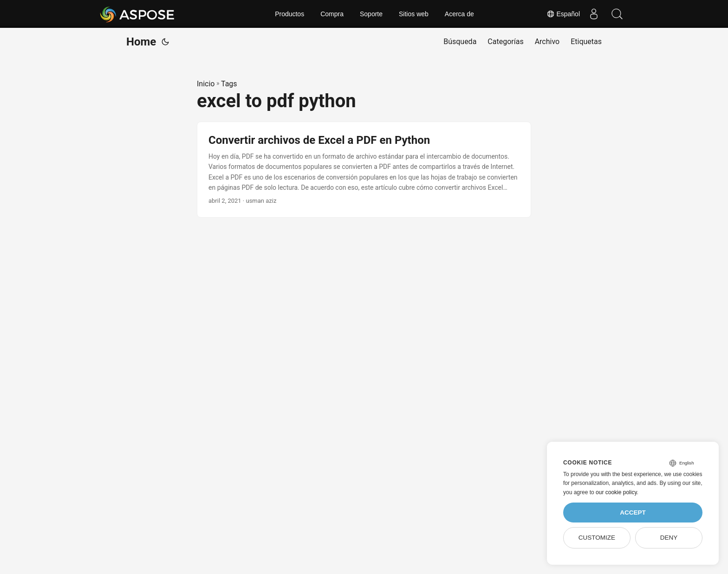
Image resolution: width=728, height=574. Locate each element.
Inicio (206, 84)
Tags (229, 84)
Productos (289, 14)
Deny (669, 538)
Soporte (371, 14)
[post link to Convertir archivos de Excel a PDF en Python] (364, 170)
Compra (332, 14)
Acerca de (459, 14)
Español (563, 14)
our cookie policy (616, 492)
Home (141, 42)
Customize (597, 538)
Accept (633, 513)
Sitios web (414, 14)
